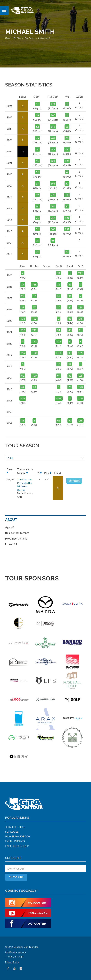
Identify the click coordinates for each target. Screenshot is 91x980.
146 (53, 115)
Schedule (12, 832)
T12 (34, 341)
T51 (67, 229)
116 (23, 353)
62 (37, 127)
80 (23, 376)
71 (37, 218)
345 (53, 149)
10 (59, 307)
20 (70, 387)
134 (53, 161)
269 (53, 138)
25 (37, 241)
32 (37, 172)
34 (59, 330)
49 (23, 387)
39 (37, 195)
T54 (67, 149)
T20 (34, 376)
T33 (23, 319)
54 (37, 104)
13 (67, 127)
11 (59, 285)
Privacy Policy (12, 962)
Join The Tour (15, 827)
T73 (80, 387)
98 (67, 252)
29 (70, 364)
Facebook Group (17, 846)
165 (53, 127)
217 (53, 218)
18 (37, 115)
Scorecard (74, 481)
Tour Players (30, 38)
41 (37, 161)
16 (59, 364)
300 (53, 229)
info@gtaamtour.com (16, 952)
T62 (34, 319)
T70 (80, 398)
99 (59, 376)
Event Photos (15, 841)
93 (37, 184)
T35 (34, 285)
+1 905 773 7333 (14, 957)
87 (67, 184)
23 (23, 296)
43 (70, 330)
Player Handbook (18, 836)
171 (53, 104)
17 (23, 285)
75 (37, 138)
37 (34, 296)
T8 (67, 195)
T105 (59, 353)
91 (59, 421)
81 (37, 229)
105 (80, 376)
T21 (67, 218)
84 (37, 206)
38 (70, 376)
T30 (34, 353)
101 (80, 353)
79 (70, 421)
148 (80, 319)
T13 (34, 330)
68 (53, 241)
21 (80, 330)
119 (80, 307)
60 (67, 138)
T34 (23, 398)
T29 (80, 273)
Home (8, 38)
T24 (67, 161)
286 (53, 206)
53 (59, 296)
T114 (59, 398)
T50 (23, 330)
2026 (45, 458)
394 (53, 184)
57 (59, 273)
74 (37, 149)
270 (53, 195)
